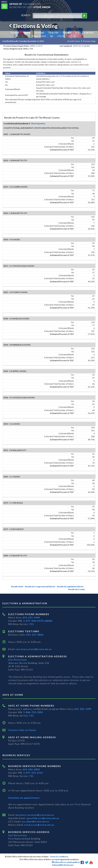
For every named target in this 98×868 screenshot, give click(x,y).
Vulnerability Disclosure (63, 865)
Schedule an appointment (24, 798)
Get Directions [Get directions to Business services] (18, 835)
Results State (17, 586)
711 (31, 624)
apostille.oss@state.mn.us (42, 818)
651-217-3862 (35, 635)
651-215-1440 (31, 617)
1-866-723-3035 (33, 712)
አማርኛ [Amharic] (60, 36)
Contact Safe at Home (22, 730)
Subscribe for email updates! (66, 862)
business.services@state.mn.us (34, 815)
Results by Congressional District (40, 586)
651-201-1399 (83, 709)
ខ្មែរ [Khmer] (52, 36)
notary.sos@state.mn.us (39, 825)
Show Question (38, 123)
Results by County (77, 589)
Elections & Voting (33, 26)
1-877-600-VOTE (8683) (38, 621)
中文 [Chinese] (77, 33)
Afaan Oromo (39, 36)
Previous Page (89, 41)
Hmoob (27, 33)
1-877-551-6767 (33, 773)
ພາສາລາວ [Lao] (89, 33)
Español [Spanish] (15, 33)
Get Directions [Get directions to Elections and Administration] (18, 660)
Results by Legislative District (70, 586)
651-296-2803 (31, 769)
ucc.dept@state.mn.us (35, 821)
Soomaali (39, 33)
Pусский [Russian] (67, 33)
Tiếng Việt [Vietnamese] (53, 33)
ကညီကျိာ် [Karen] (72, 36)
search (26, 15)
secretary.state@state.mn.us (33, 649)
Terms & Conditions (59, 857)
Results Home (74, 41)
